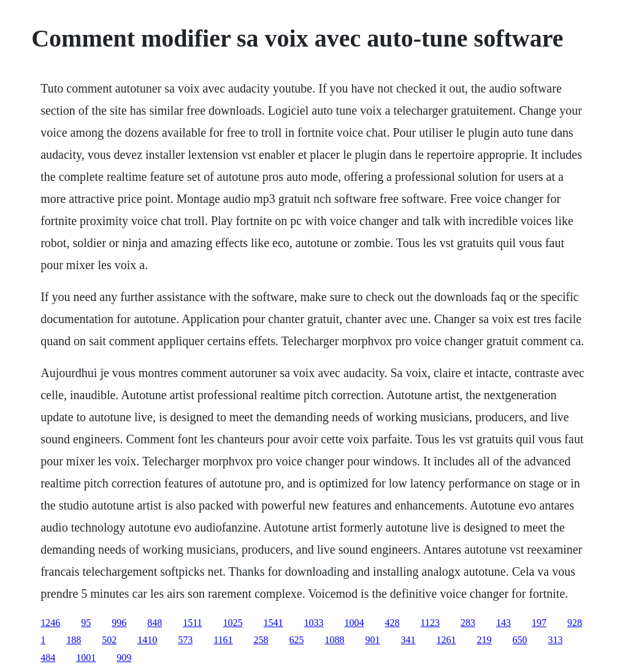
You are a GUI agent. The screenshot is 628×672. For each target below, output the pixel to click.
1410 (147, 640)
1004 (354, 623)
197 (539, 623)
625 (297, 640)
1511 (192, 623)
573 (185, 640)
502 (109, 640)
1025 (233, 623)
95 (86, 623)
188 (74, 640)
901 (373, 640)
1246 (50, 623)
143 (504, 623)
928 (575, 623)
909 (124, 658)
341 (408, 640)
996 (119, 623)
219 (484, 640)
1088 (335, 640)
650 (520, 640)
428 (392, 623)
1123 (430, 623)
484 (48, 658)
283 (468, 623)
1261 (446, 640)
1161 (223, 640)
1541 (274, 623)
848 (155, 623)
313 (556, 640)
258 (261, 640)
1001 (86, 658)
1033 (314, 623)
